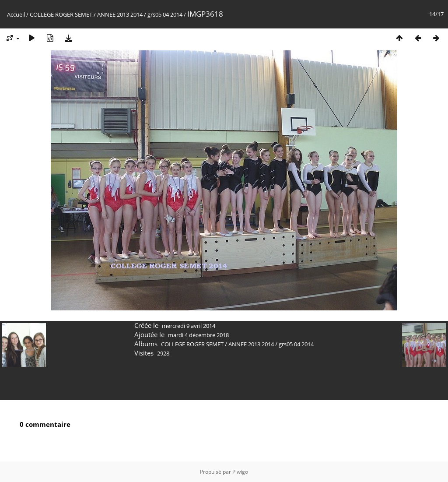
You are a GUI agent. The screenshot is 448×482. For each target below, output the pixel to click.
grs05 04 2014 (165, 14)
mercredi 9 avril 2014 (189, 326)
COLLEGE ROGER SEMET (61, 14)
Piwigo (240, 472)
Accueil (16, 14)
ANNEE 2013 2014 (120, 14)
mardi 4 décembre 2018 (198, 335)
